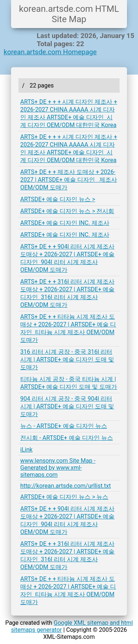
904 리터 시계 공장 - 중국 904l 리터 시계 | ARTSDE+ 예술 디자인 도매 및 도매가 (67, 406)
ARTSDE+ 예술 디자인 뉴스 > (58, 199)
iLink (26, 450)
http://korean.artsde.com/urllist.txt (66, 486)
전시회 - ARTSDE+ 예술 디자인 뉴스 (67, 438)
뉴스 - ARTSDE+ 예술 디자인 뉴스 (64, 426)
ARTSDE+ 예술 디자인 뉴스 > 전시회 (67, 211)
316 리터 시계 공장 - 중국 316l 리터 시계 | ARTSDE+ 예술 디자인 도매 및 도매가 (67, 359)
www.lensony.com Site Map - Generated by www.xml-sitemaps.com (58, 468)
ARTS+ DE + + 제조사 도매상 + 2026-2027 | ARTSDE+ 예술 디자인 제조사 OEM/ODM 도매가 (69, 180)
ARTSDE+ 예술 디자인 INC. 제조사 (65, 223)
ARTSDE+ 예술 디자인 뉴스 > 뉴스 (64, 497)
